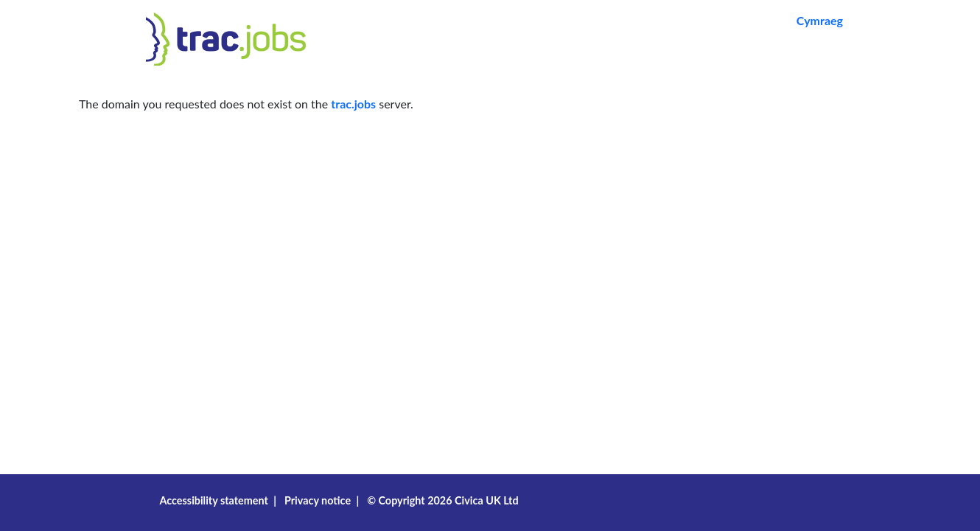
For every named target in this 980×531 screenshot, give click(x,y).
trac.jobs (353, 104)
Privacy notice (318, 500)
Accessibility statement (214, 500)
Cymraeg (820, 20)
